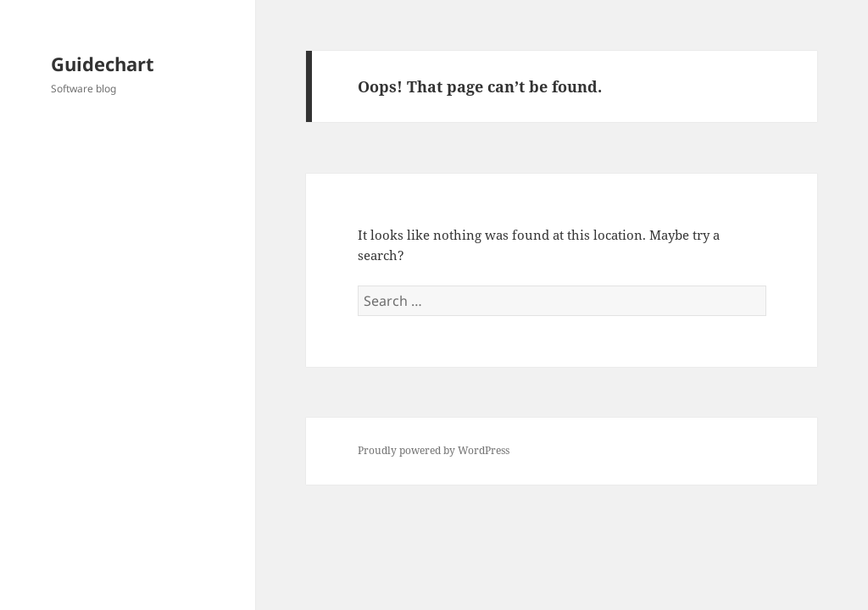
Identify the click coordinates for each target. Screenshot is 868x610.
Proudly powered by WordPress (434, 450)
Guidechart (103, 64)
